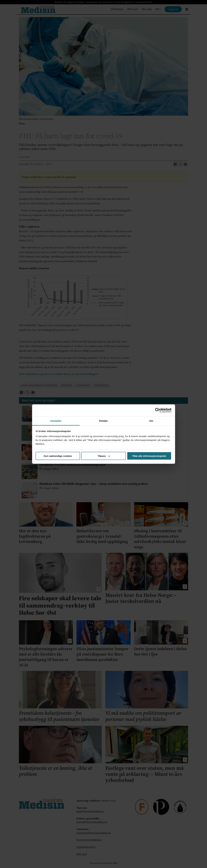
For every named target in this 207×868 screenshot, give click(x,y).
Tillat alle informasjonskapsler (149, 456)
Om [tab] (151, 421)
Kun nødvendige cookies (58, 456)
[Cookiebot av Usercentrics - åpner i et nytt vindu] (158, 410)
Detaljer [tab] (104, 421)
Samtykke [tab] (56, 421)
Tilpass (104, 456)
